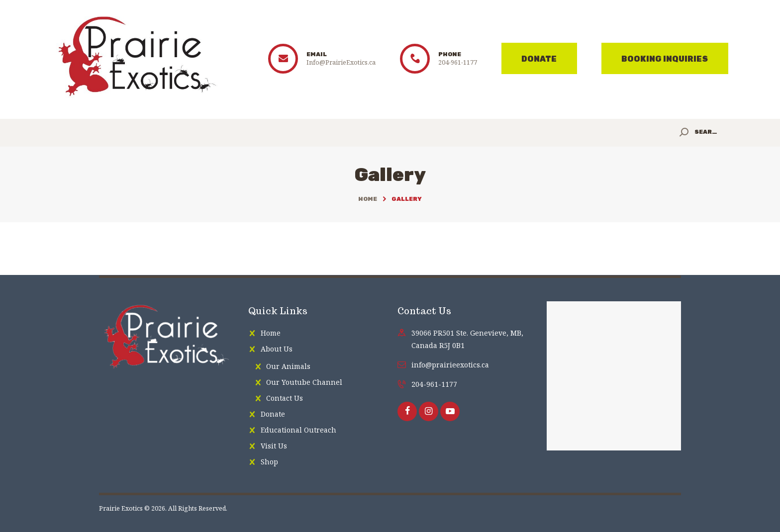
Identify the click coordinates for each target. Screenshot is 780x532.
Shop (269, 462)
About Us (277, 349)
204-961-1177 (434, 384)
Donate (273, 414)
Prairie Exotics (121, 508)
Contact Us (285, 398)
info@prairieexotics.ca (450, 365)
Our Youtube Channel (304, 382)
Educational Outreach (298, 430)
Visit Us (274, 446)
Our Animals (288, 366)
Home (368, 199)
